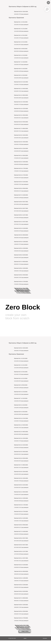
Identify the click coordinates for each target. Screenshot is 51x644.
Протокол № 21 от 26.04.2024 (21, 155)
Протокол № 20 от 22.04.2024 (21, 148)
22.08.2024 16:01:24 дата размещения (21, 251)
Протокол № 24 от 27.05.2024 (21, 175)
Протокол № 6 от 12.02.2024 (21, 55)
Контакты (45, 638)
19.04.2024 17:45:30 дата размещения (21, 144)
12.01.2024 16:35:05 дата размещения (21, 31)
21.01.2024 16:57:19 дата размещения (21, 45)
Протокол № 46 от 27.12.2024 (24, 291)
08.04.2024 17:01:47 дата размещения (21, 131)
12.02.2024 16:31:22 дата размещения (21, 58)
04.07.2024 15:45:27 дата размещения (21, 211)
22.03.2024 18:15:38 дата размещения (21, 111)
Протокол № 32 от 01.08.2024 (21, 228)
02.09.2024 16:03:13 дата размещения (21, 258)
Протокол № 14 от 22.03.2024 (21, 108)
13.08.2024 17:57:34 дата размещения (21, 244)
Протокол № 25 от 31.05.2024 (21, 182)
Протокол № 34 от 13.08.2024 (21, 242)
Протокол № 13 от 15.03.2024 (21, 102)
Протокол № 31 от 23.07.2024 (21, 222)
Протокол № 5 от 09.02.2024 (21, 49)
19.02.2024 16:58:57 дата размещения (21, 78)
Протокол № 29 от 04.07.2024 (21, 208)
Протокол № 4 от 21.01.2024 (21, 42)
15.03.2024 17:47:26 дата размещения (21, 104)
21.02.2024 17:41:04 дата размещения (21, 85)
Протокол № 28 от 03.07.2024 (21, 202)
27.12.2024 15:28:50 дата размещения (24, 293)
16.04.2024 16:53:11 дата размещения (21, 138)
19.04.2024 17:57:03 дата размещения (21, 14)
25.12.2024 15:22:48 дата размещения (23, 293)
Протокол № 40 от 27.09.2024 (21, 282)
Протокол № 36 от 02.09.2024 (21, 255)
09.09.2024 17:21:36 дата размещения (21, 264)
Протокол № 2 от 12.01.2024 (21, 29)
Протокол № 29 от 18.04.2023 (21, 348)
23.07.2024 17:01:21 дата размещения (21, 224)
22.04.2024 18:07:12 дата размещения (21, 151)
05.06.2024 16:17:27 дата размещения (21, 191)
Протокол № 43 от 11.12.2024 (22, 289)
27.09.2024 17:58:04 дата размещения (21, 284)
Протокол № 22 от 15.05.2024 (21, 162)
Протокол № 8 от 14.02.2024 (21, 69)
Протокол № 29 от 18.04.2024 (21, 11)
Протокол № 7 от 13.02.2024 (21, 62)
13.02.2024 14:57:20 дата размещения (21, 65)
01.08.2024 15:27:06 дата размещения (21, 231)
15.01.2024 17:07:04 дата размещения (21, 38)
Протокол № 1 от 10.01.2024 (21, 22)
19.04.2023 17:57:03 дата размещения (21, 351)
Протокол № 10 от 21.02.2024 (21, 82)
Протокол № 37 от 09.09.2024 (21, 262)
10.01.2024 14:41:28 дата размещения (21, 25)
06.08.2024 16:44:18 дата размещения (21, 238)
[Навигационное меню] (48, 3)
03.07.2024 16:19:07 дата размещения (21, 204)
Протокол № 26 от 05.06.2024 (21, 188)
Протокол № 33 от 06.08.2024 (21, 235)
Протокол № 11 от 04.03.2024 (21, 88)
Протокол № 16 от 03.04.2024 (21, 122)
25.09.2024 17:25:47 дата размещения (21, 278)
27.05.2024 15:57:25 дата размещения (21, 178)
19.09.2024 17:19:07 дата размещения (21, 271)
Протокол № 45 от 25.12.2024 (23, 290)
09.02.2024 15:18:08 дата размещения (21, 51)
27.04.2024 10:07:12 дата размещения (21, 158)
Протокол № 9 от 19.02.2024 (21, 75)
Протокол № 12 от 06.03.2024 (21, 95)
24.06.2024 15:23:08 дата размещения (21, 198)
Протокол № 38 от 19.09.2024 (21, 268)
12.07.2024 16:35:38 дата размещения (21, 218)
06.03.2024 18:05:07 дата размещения (21, 98)
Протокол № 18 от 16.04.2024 (21, 135)
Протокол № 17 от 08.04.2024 (21, 128)
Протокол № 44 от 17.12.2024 (22, 289)
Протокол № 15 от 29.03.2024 (21, 115)
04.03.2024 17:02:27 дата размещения (21, 91)
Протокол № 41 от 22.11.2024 (21, 288)
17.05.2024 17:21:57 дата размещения (21, 171)
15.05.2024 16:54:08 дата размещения (21, 164)
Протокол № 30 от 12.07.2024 (21, 215)
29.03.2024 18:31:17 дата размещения (21, 118)
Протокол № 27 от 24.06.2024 (21, 195)
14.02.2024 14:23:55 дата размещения (21, 71)
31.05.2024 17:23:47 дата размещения (21, 184)
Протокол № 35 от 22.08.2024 (21, 248)
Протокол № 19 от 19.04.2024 (21, 142)
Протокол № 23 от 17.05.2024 (21, 168)
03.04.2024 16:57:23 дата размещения (21, 124)
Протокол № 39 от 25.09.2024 (21, 275)
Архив (25, 638)
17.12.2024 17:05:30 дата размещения (23, 292)
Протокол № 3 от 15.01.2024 (21, 35)
